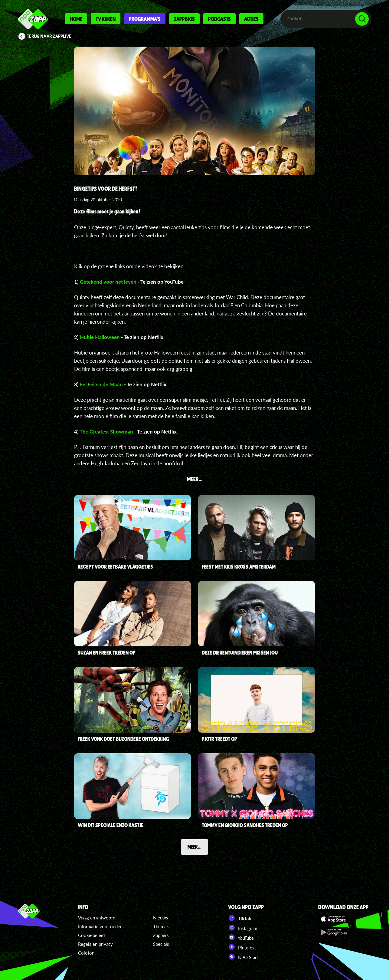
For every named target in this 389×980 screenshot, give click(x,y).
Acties (251, 19)
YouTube (241, 937)
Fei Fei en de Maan (101, 384)
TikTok (240, 918)
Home (76, 19)
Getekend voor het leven (108, 282)
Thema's (161, 926)
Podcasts (219, 19)
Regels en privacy (95, 944)
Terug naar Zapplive (49, 36)
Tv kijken (106, 19)
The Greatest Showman (106, 432)
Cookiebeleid (91, 935)
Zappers (161, 935)
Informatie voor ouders (101, 926)
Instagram (243, 928)
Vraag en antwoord (97, 918)
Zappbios (184, 19)
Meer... (194, 846)
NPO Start (243, 957)
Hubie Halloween (100, 337)
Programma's (145, 19)
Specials (161, 944)
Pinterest (242, 947)
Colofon (86, 953)
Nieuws (161, 918)
